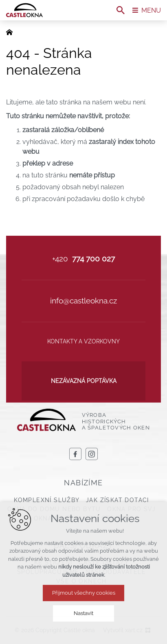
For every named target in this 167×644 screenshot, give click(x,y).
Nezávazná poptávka (84, 381)
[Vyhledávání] (121, 10)
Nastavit (83, 613)
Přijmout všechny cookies (84, 593)
